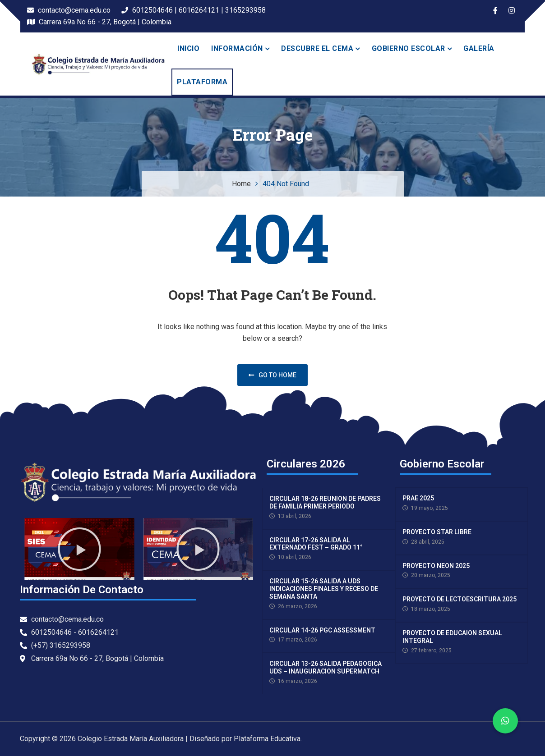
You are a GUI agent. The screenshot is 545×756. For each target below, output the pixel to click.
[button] (79, 549)
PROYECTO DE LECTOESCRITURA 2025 (460, 599)
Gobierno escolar (409, 48)
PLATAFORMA (202, 82)
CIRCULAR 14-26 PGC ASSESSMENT (322, 630)
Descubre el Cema (317, 48)
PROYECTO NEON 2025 (436, 566)
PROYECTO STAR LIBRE (437, 532)
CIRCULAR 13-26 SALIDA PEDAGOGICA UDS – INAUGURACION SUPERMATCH (326, 667)
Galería (479, 48)
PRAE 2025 (418, 498)
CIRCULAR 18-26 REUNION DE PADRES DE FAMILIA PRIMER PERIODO (325, 502)
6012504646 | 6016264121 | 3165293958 (194, 10)
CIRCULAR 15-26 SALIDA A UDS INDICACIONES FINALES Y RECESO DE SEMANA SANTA (324, 589)
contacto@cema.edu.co (69, 10)
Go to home (272, 375)
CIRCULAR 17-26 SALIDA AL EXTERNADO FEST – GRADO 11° (316, 544)
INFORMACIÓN (237, 48)
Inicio (188, 48)
